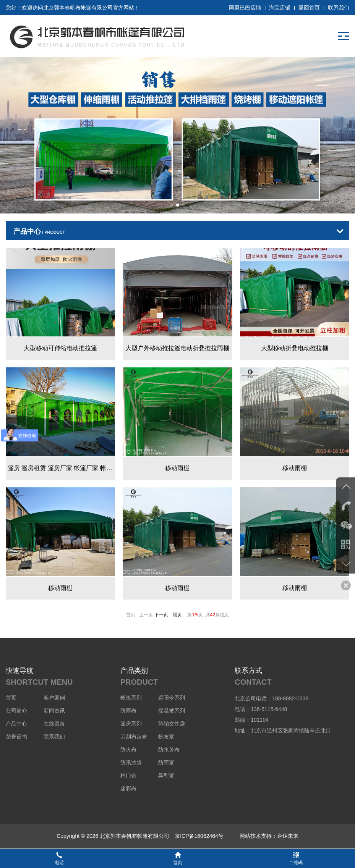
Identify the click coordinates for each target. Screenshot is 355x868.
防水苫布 (169, 750)
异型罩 (166, 776)
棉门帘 (128, 776)
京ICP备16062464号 (199, 836)
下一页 (161, 615)
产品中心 (16, 724)
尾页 (177, 615)
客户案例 (54, 698)
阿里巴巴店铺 (245, 8)
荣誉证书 (16, 737)
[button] (172, 205)
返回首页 (309, 8)
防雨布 (128, 711)
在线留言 (54, 724)
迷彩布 (128, 789)
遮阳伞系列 (172, 698)
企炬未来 (288, 836)
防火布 (128, 750)
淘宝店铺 (280, 8)
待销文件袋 (172, 724)
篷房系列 (131, 724)
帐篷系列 (131, 698)
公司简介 (16, 711)
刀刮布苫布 (134, 737)
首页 (11, 698)
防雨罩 (166, 763)
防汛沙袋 (131, 763)
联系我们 (339, 8)
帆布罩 (166, 737)
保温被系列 (172, 711)
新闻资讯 (54, 711)
